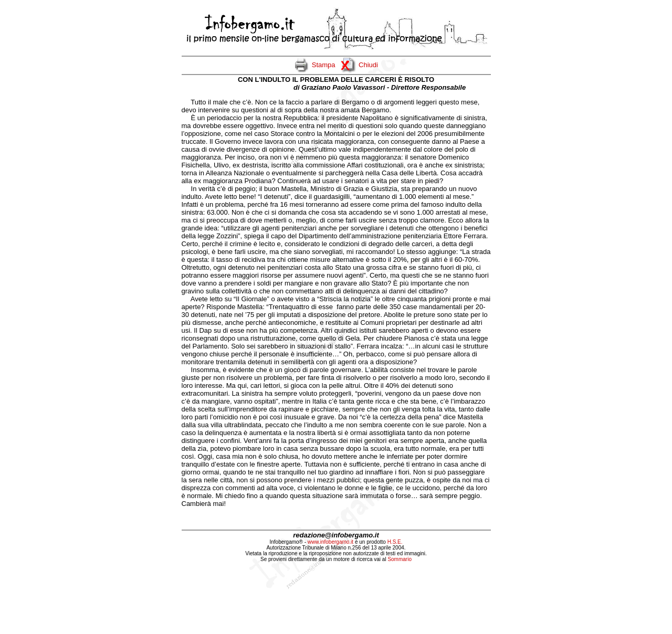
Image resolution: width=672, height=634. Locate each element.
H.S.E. (395, 542)
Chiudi (368, 65)
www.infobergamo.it (330, 542)
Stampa (324, 65)
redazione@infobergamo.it (336, 535)
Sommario (400, 559)
